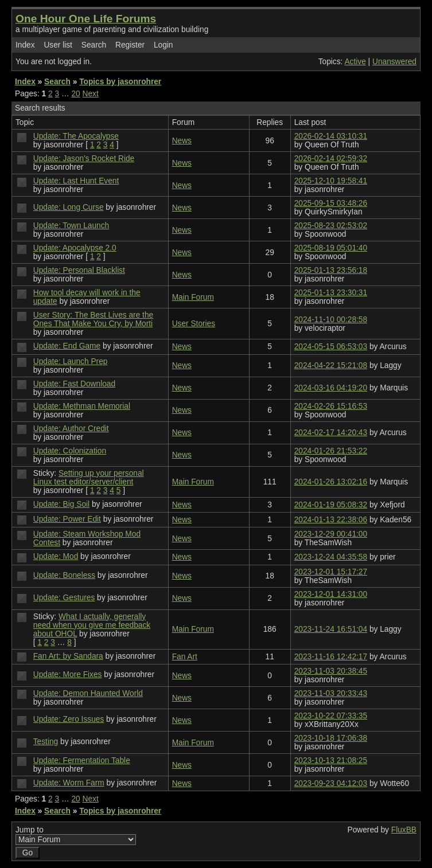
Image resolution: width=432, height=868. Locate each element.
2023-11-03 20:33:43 (331, 693)
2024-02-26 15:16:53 (331, 406)
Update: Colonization (70, 451)
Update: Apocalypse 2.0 (75, 248)
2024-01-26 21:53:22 (331, 451)
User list (58, 45)
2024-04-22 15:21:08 (331, 365)
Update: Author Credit (71, 429)
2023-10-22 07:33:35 (331, 716)
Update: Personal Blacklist (79, 270)
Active (355, 62)
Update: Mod (56, 556)
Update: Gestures (64, 598)
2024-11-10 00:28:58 (331, 320)
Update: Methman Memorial (82, 406)
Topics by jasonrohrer (120, 82)
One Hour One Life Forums (86, 19)
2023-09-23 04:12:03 (331, 783)
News (182, 141)
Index (25, 45)
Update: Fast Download (74, 384)
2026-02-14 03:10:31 (331, 136)
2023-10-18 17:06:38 (331, 738)
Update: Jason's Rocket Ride (84, 159)
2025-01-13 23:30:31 (331, 293)
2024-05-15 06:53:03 (331, 347)
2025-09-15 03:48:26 (331, 203)
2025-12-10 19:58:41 (331, 181)
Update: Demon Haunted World (88, 693)
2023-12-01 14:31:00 (331, 594)
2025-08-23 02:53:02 (331, 226)
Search (94, 45)
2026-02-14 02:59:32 (331, 159)
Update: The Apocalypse (76, 136)
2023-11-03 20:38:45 (331, 671)
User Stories (194, 324)
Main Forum (193, 297)
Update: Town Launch (71, 226)
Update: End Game (67, 346)
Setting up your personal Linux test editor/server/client (89, 478)
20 (75, 94)
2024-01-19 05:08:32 (331, 505)
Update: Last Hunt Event (76, 181)
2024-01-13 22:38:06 (331, 520)
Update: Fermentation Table (82, 761)
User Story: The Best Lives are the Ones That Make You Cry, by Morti (93, 319)
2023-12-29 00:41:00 (331, 534)
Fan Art (185, 657)
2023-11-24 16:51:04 (331, 629)
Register (130, 45)
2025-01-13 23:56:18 (331, 270)
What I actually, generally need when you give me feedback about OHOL (92, 625)
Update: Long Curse (69, 207)
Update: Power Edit (67, 519)
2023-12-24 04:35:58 (331, 557)
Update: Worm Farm (69, 783)
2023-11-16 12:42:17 (331, 657)
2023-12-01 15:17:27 (331, 572)
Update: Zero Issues (69, 719)
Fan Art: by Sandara (68, 656)
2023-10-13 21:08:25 (331, 761)
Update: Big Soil (61, 504)
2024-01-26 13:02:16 (331, 482)
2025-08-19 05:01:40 (331, 248)
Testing (46, 742)
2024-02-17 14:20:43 (331, 433)
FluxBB (404, 830)
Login (164, 45)
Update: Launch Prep (71, 361)
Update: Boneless (64, 575)
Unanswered (394, 62)
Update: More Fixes (68, 675)
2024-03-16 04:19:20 (331, 388)
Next (91, 94)
